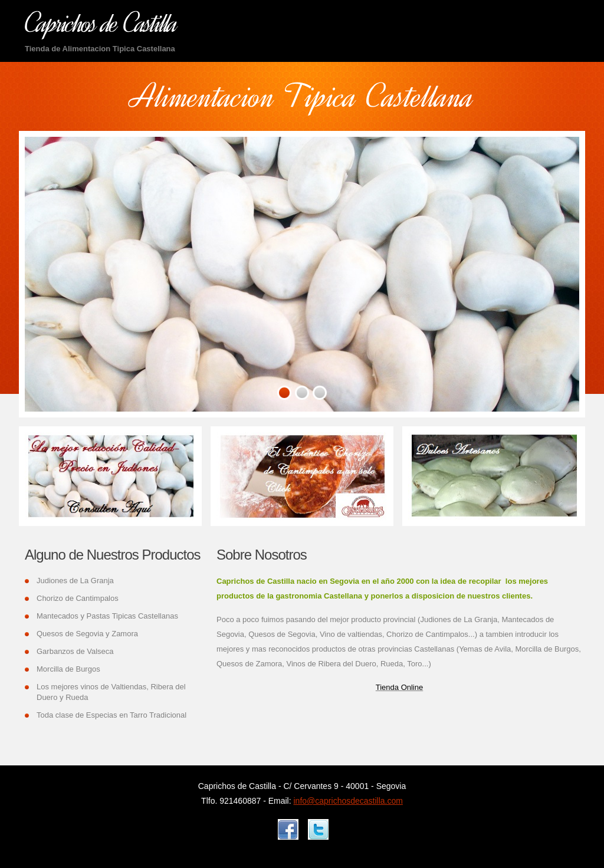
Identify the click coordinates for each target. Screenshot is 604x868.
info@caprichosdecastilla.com (348, 801)
